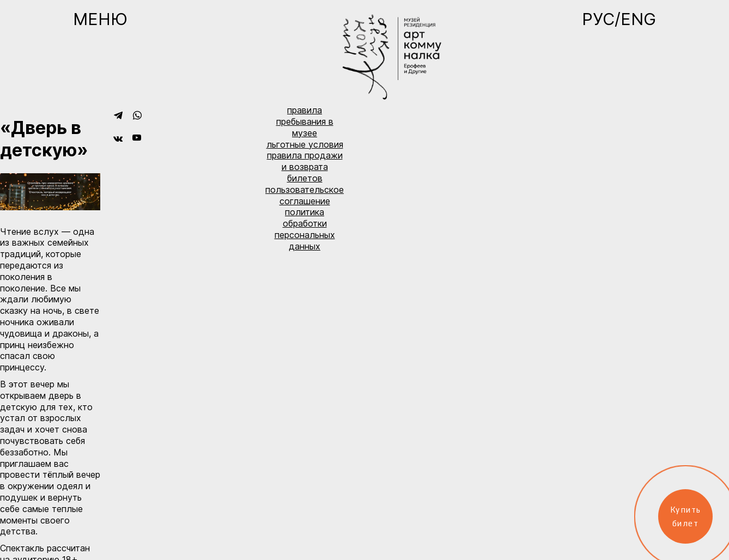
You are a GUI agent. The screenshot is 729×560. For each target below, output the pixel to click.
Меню (100, 19)
